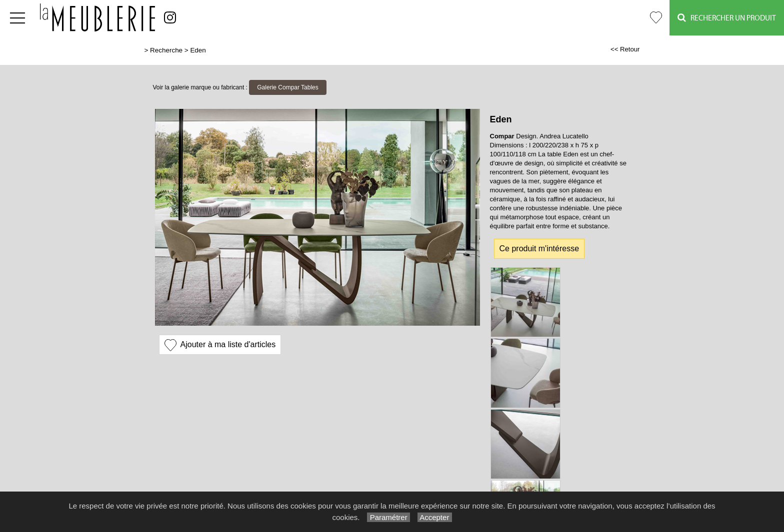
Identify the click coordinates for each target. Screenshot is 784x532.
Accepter (435, 517)
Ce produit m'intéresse (539, 249)
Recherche (166, 50)
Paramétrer (388, 517)
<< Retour (625, 49)
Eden (198, 50)
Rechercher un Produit (727, 18)
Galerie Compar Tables (288, 87)
